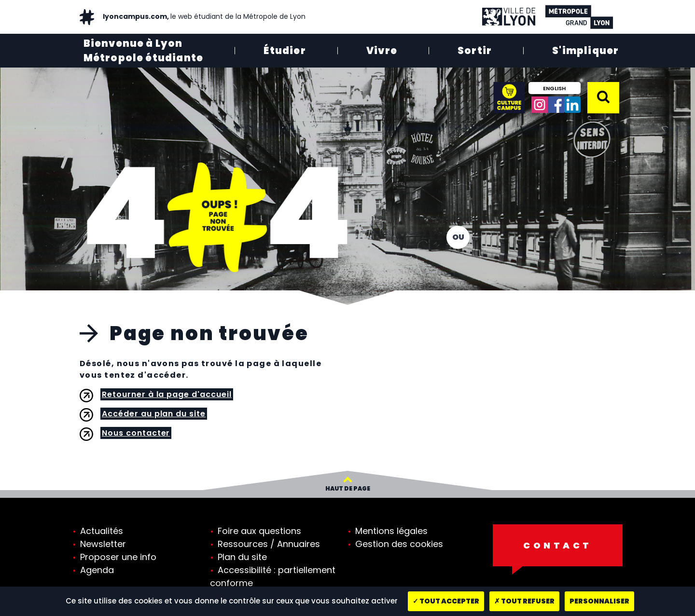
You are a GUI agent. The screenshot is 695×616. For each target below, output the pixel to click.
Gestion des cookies (399, 544)
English (554, 88)
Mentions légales (391, 531)
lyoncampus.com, (203, 16)
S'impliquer (585, 51)
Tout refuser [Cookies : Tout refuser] (524, 601)
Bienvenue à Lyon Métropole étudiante (144, 51)
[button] (603, 97)
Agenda (97, 570)
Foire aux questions (259, 531)
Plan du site (242, 557)
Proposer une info (118, 557)
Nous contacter (136, 433)
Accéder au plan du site (154, 414)
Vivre (382, 51)
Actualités (102, 531)
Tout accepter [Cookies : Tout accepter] (446, 601)
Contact (557, 545)
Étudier (285, 51)
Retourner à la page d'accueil (167, 394)
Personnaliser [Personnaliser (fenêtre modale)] (599, 601)
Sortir (475, 51)
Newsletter (103, 544)
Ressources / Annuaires (269, 544)
